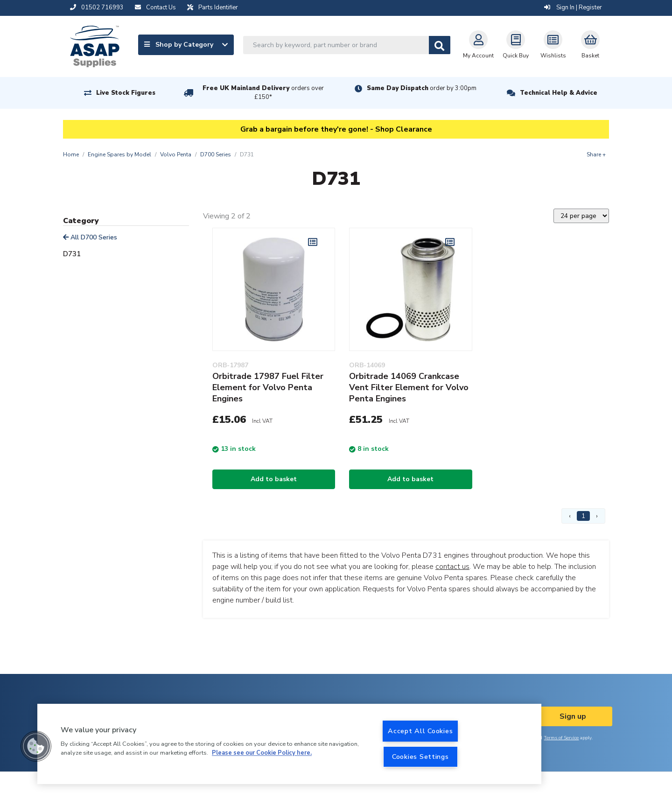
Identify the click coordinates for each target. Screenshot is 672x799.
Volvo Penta (176, 154)
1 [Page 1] (583, 516)
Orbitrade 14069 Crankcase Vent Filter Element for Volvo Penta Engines (409, 387)
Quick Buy (516, 45)
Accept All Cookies (420, 731)
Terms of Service (561, 738)
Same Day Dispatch (422, 88)
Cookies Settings (420, 757)
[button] (36, 746)
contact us (452, 567)
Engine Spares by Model (119, 154)
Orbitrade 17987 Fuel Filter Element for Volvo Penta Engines (268, 387)
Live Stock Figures (126, 93)
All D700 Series (90, 237)
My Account (478, 45)
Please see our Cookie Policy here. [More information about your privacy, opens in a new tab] (262, 753)
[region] (289, 744)
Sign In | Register (573, 7)
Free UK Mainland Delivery (263, 93)
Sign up (573, 716)
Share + (596, 154)
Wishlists (553, 45)
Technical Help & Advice (559, 93)
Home (71, 154)
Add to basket (274, 479)
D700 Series (216, 154)
